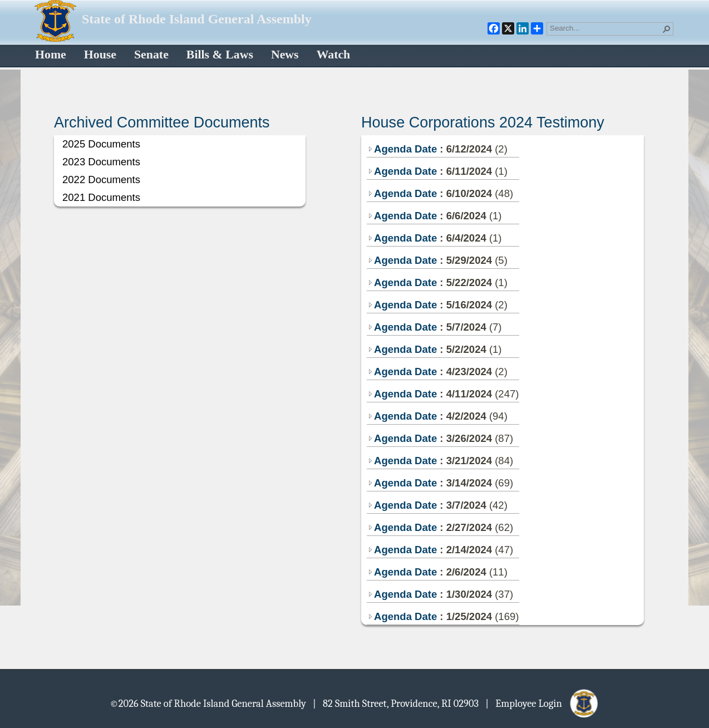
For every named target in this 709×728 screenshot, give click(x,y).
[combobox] (605, 28)
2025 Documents (101, 144)
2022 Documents (101, 179)
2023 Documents (101, 162)
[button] (667, 29)
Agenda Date (402, 149)
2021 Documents (101, 197)
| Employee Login (542, 703)
